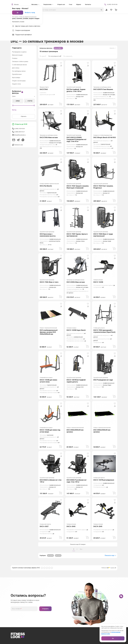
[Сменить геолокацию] (15, 4)
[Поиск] (69, 10)
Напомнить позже (18, 22)
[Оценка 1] (42, 568)
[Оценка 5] (52, 568)
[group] (50, 36)
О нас (71, 4)
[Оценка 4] (49, 568)
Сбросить (24, 116)
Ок (113, 638)
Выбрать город (30, 13)
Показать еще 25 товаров (78, 544)
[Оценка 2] (44, 568)
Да (18, 13)
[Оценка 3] (47, 568)
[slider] (13, 105)
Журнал (79, 4)
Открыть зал (61, 4)
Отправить (45, 609)
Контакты (88, 4)
